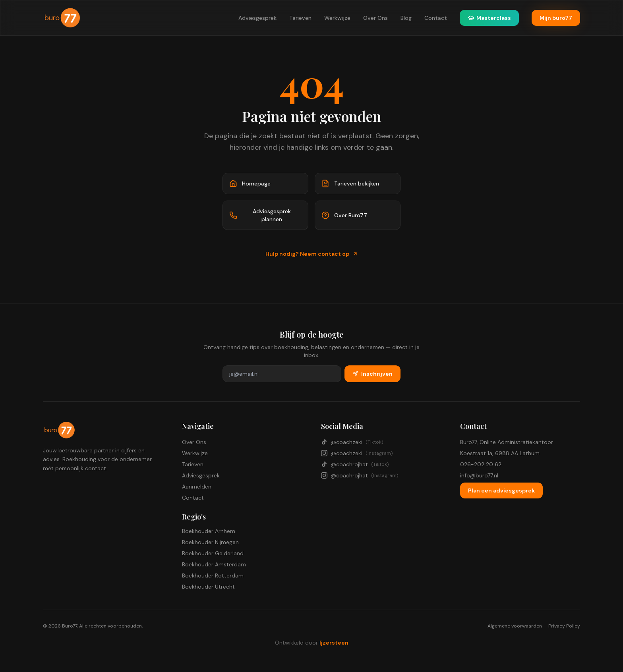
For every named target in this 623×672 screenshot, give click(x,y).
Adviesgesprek (257, 18)
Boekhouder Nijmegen (210, 542)
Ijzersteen (334, 643)
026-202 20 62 (481, 464)
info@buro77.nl (479, 475)
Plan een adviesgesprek (501, 490)
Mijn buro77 (556, 18)
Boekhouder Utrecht (208, 587)
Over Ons (375, 18)
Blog (406, 18)
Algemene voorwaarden (515, 626)
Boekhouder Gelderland (213, 553)
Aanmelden (197, 487)
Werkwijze (337, 18)
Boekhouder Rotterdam (213, 575)
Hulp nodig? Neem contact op (312, 254)
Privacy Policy (564, 626)
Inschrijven (372, 374)
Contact (436, 18)
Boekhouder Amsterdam (214, 564)
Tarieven (300, 18)
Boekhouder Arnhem (209, 531)
